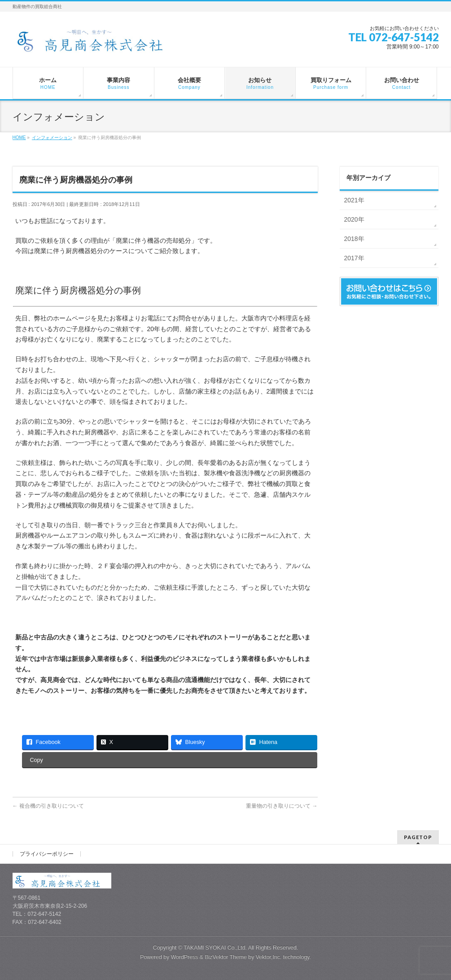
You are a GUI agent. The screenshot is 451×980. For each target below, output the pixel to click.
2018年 (354, 239)
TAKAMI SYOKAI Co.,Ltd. (215, 948)
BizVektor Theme (226, 957)
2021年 (354, 200)
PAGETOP (418, 837)
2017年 (354, 258)
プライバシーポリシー (47, 854)
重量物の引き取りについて (282, 806)
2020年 (354, 219)
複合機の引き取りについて (48, 806)
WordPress (185, 957)
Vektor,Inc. (269, 957)
